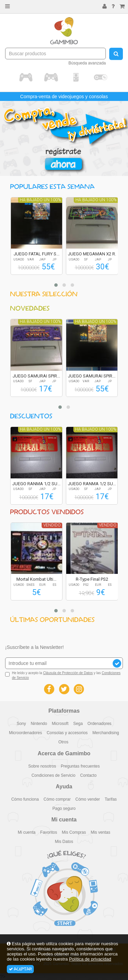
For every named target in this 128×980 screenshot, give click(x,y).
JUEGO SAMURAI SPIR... (36, 376)
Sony (21, 724)
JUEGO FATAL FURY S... (37, 254)
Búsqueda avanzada (87, 63)
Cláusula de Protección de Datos (68, 673)
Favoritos (49, 832)
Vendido (52, 525)
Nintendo (39, 724)
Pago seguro (64, 808)
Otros (63, 742)
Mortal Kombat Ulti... (36, 579)
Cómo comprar (57, 799)
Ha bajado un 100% (40, 200)
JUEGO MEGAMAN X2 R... (93, 254)
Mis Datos (64, 842)
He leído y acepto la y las (63, 675)
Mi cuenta (27, 832)
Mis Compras (74, 832)
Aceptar (20, 969)
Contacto (88, 775)
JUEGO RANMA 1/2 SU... (36, 484)
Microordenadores (25, 733)
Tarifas (111, 799)
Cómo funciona (25, 799)
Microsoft (60, 724)
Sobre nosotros (42, 766)
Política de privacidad (90, 959)
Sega (78, 724)
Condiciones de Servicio (53, 775)
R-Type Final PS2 (92, 579)
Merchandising (106, 733)
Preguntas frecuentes (80, 766)
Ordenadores (99, 724)
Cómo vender (88, 799)
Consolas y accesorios (67, 733)
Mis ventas (101, 832)
